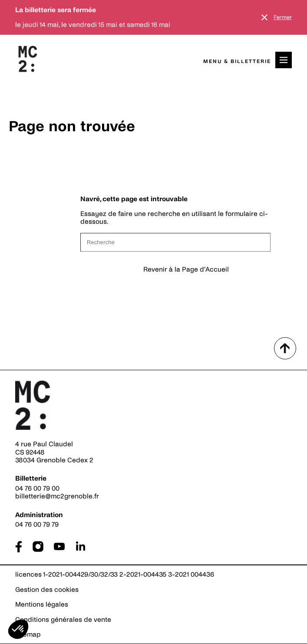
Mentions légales (42, 604)
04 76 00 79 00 (37, 488)
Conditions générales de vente (63, 619)
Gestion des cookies (47, 589)
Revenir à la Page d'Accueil (186, 269)
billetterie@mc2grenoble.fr (57, 496)
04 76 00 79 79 (37, 524)
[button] (18, 629)
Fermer (283, 17)
